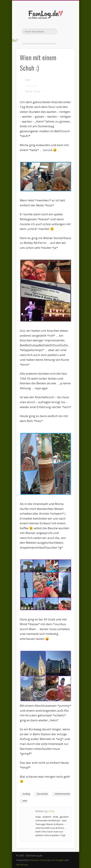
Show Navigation (66, 32)
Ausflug (26, 794)
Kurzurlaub (42, 794)
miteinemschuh (62, 794)
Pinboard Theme (38, 860)
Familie (29, 91)
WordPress (22, 865)
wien (25, 801)
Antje (28, 80)
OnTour (37, 91)
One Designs (57, 860)
